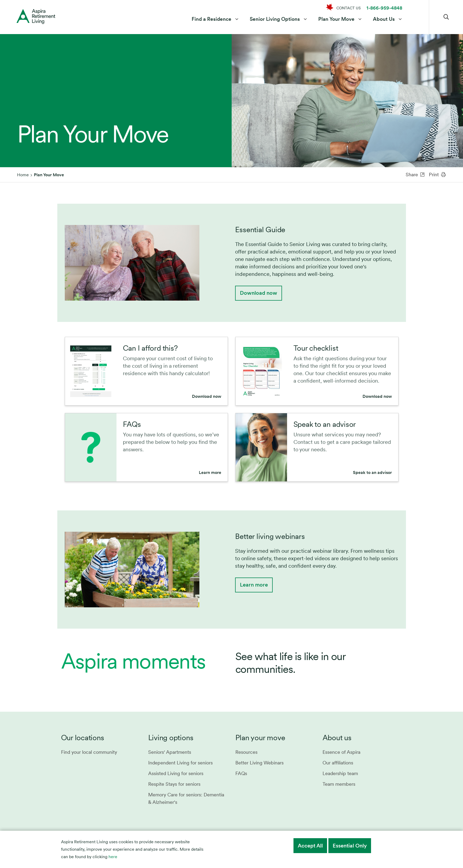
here (113, 857)
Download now (259, 293)
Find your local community (89, 752)
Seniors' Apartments (170, 752)
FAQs (241, 773)
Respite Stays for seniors (174, 784)
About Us (384, 20)
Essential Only (350, 846)
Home (23, 175)
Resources (246, 752)
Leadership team (340, 773)
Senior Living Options (275, 20)
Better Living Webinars (259, 763)
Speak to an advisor (372, 472)
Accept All (310, 846)
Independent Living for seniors (180, 763)
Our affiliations (338, 763)
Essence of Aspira (341, 752)
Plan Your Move (336, 20)
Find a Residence (212, 20)
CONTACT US (349, 8)
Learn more (210, 472)
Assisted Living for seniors (176, 773)
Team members (339, 784)
